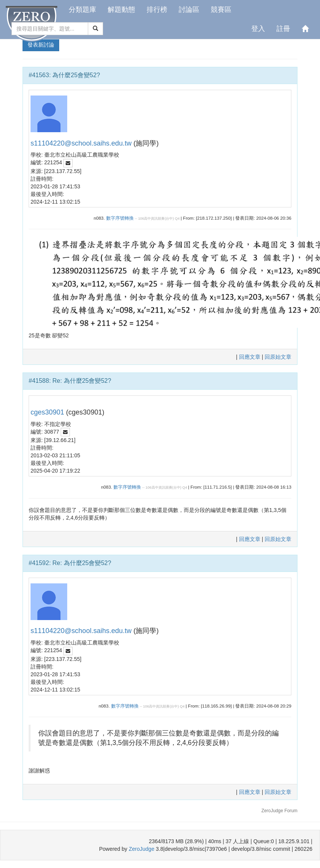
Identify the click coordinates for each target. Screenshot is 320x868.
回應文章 (251, 357)
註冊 (283, 29)
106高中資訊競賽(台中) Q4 (159, 219)
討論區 (189, 10)
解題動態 (121, 10)
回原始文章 (278, 357)
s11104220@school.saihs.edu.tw (81, 143)
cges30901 (47, 412)
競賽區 (221, 10)
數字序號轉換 (120, 218)
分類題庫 (82, 10)
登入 (258, 29)
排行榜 (157, 10)
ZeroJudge (141, 849)
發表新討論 (41, 45)
